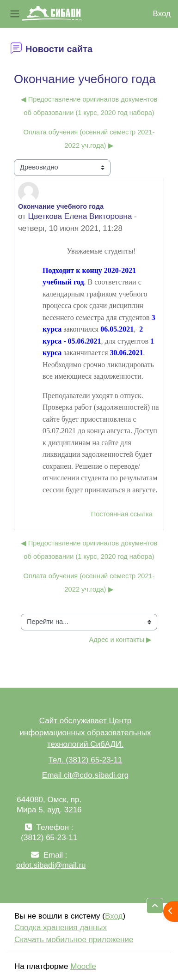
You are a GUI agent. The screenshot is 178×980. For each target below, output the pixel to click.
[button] (155, 906)
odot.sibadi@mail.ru (51, 865)
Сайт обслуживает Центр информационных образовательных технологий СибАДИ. (85, 732)
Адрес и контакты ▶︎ (120, 640)
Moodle (83, 966)
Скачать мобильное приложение (74, 940)
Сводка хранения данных (61, 928)
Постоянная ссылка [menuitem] (122, 514)
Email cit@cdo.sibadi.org (85, 775)
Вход (162, 14)
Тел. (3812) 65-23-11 (86, 760)
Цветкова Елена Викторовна (80, 216)
